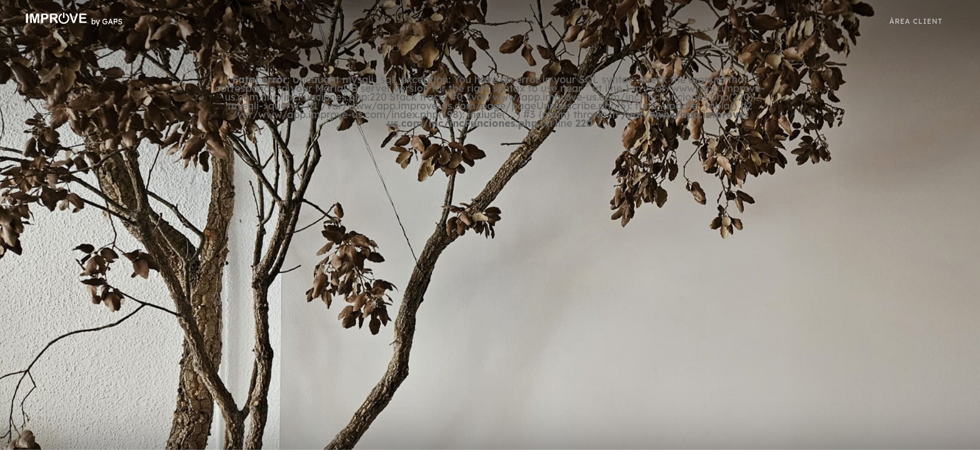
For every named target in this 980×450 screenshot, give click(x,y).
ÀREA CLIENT (916, 21)
